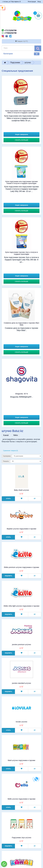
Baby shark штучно (21, 490)
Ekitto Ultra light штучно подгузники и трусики (21, 606)
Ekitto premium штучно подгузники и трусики (22, 567)
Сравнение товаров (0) (11, 451)
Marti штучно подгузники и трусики (21, 760)
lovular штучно (21, 722)
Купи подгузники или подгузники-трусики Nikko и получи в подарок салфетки (22, 112)
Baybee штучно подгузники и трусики (21, 529)
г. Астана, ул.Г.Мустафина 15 (12, 2)
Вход (39, 2)
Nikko (16, 435)
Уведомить (8, 576)
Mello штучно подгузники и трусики (21, 799)
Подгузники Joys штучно (21, 838)
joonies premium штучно (21, 644)
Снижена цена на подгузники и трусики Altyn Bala (21, 324)
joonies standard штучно (21, 683)
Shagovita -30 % (21, 394)
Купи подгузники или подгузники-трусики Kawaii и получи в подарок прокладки (22, 182)
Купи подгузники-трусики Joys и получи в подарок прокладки (22, 253)
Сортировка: (7, 456)
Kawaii (6, 435)
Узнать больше (21, 140)
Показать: (6, 461)
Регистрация (32, 2)
